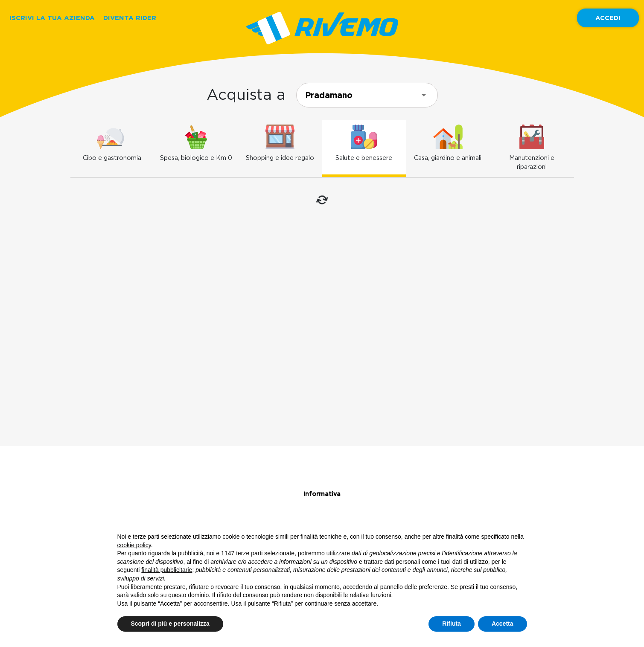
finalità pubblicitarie (167, 570)
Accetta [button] (503, 624)
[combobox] (367, 95)
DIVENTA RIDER (130, 18)
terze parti (249, 553)
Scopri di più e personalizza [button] (170, 624)
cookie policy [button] (134, 545)
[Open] (424, 95)
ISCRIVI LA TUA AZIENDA (52, 18)
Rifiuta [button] (452, 624)
